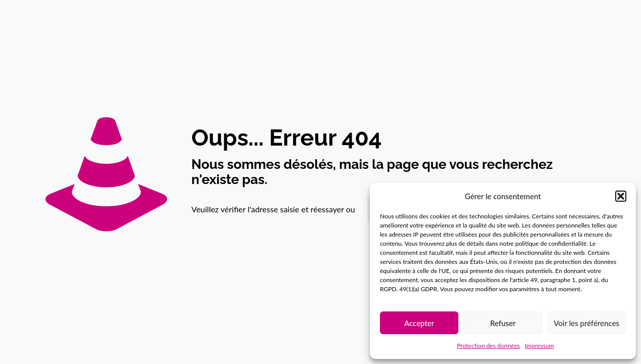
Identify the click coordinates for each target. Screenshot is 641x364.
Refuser (503, 323)
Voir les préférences (587, 323)
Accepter (419, 323)
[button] (621, 196)
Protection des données (488, 346)
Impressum (540, 346)
